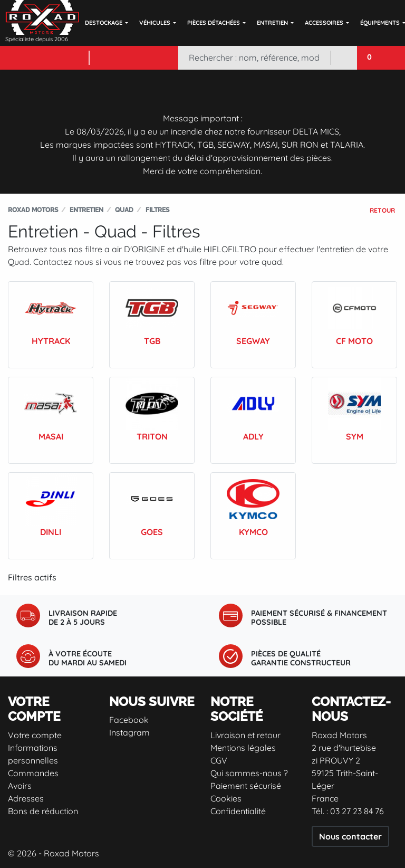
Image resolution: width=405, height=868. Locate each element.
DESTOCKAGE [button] (104, 23)
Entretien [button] (272, 23)
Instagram (129, 732)
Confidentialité (238, 811)
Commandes (33, 773)
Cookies (226, 798)
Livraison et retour (245, 735)
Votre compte (35, 735)
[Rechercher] (254, 58)
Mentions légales (243, 748)
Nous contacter (350, 836)
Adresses (26, 798)
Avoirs (20, 786)
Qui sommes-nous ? (249, 773)
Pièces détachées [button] (214, 23)
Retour (382, 210)
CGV (219, 760)
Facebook (129, 720)
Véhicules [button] (155, 23)
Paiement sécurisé (246, 786)
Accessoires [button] (324, 23)
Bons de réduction (43, 811)
